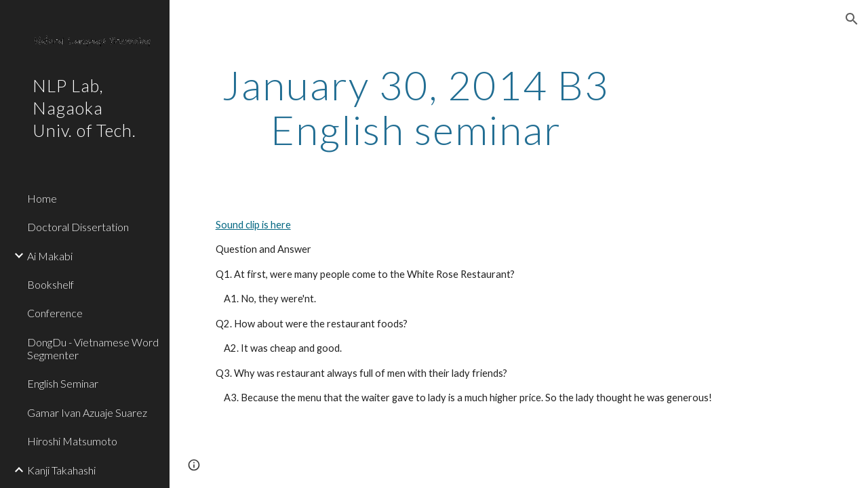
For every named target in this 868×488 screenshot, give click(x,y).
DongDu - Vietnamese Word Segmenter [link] (93, 348)
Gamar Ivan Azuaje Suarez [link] (87, 412)
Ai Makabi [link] (50, 256)
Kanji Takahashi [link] (61, 470)
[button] (852, 19)
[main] (416, 107)
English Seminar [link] (63, 383)
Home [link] (42, 198)
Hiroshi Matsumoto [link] (72, 441)
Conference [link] (55, 313)
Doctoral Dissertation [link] (78, 227)
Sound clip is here (253, 225)
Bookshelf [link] (51, 284)
